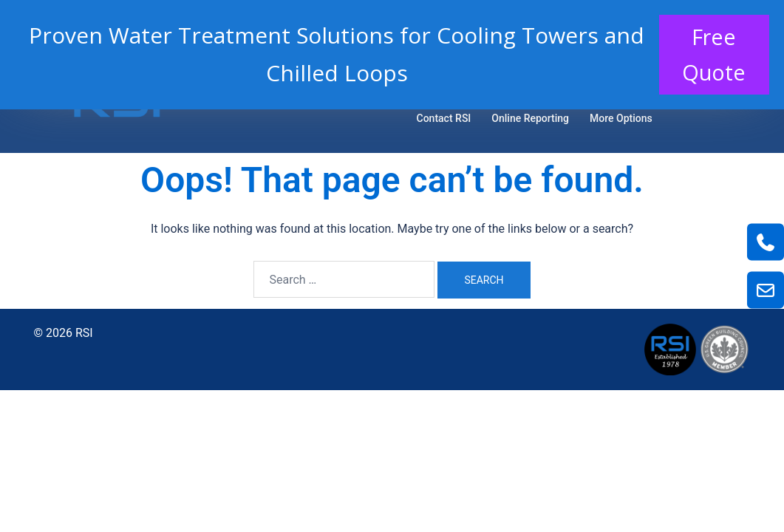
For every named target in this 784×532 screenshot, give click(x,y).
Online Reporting (530, 118)
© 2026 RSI (64, 333)
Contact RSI (444, 118)
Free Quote (712, 56)
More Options (621, 118)
